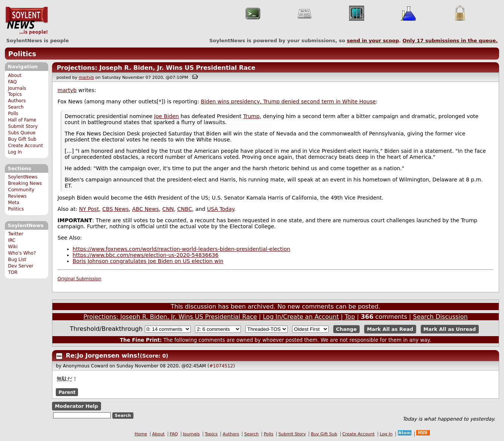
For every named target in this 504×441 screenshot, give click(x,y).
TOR (13, 272)
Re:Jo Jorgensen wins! (103, 356)
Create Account (25, 146)
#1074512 (221, 366)
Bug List (17, 260)
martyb (86, 78)
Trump (251, 116)
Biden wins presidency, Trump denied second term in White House (288, 101)
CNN (168, 209)
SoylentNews (27, 21)
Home (141, 434)
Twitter (15, 234)
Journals (17, 88)
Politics (22, 54)
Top (350, 317)
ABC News (146, 209)
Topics (15, 94)
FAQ (12, 82)
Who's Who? (22, 253)
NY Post (89, 209)
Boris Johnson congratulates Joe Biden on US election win (148, 261)
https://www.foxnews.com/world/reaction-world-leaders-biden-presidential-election (182, 249)
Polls (13, 114)
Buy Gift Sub (22, 139)
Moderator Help (76, 406)
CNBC (185, 209)
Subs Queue (22, 133)
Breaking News (25, 183)
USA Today (221, 209)
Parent (67, 392)
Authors (17, 101)
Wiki (13, 247)
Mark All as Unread (450, 329)
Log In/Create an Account (301, 317)
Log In (15, 152)
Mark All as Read (390, 329)
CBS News (115, 209)
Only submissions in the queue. (450, 41)
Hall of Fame (22, 120)
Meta (14, 203)
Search (16, 107)
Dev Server (21, 266)
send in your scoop (373, 41)
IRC (12, 240)
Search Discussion (440, 317)
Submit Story (23, 126)
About (15, 75)
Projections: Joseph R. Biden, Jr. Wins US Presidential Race (156, 68)
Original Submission (80, 279)
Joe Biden (167, 116)
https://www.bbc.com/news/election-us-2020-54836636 (146, 255)
